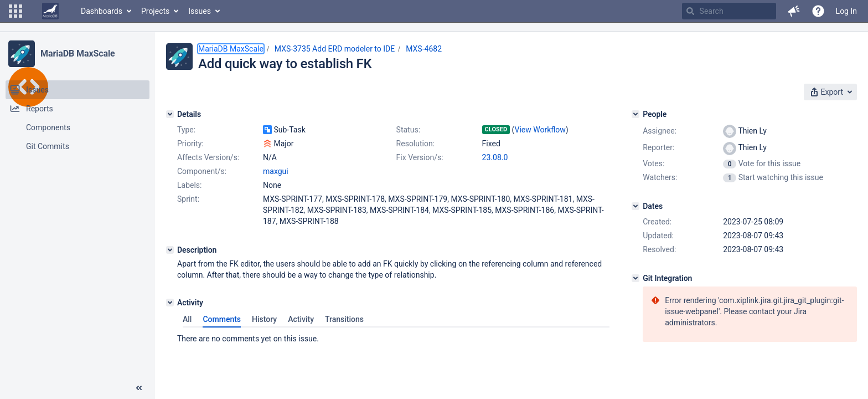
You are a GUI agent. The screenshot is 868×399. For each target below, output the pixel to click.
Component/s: (202, 171)
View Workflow (540, 130)
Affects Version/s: (208, 157)
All (187, 319)
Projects (155, 11)
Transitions (344, 319)
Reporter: (658, 147)
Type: (186, 130)
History (264, 319)
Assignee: (660, 131)
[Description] (170, 250)
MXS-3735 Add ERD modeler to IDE (335, 49)
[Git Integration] (635, 278)
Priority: (190, 144)
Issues (200, 11)
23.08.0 (495, 157)
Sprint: (188, 199)
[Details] (170, 114)
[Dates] (635, 206)
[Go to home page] (50, 11)
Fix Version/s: (420, 157)
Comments (222, 319)
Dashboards (102, 11)
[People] (635, 114)
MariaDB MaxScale (78, 53)
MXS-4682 (424, 49)
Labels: (189, 185)
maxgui (276, 171)
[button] (15, 11)
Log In (846, 11)
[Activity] (170, 303)
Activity (301, 319)
